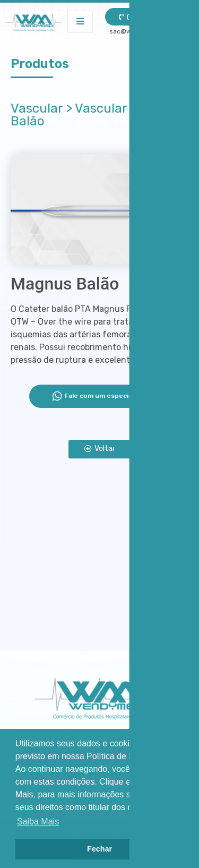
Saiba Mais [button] (38, 822)
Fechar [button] (99, 849)
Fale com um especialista (99, 396)
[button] (100, 449)
